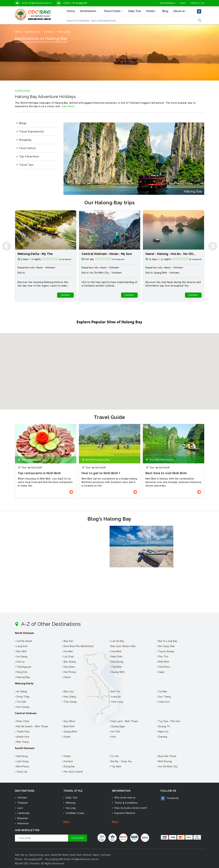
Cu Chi (114, 756)
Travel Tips (26, 165)
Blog (165, 11)
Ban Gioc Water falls (123, 646)
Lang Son (21, 646)
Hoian (66, 737)
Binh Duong (164, 761)
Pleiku (67, 756)
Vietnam (50, 268)
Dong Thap (22, 697)
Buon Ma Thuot (167, 756)
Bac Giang (69, 662)
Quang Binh (160, 273)
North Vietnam (24, 633)
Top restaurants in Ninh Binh (39, 473)
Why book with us (125, 798)
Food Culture (28, 148)
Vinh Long (116, 702)
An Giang (21, 691)
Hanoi (66, 677)
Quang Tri (163, 726)
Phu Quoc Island (73, 772)
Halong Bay (22, 677)
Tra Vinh (21, 702)
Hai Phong (69, 672)
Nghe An (163, 732)
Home (71, 11)
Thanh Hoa (22, 732)
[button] (110, 368)
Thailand (22, 803)
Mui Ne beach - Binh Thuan (32, 726)
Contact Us (197, 3)
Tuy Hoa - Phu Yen (169, 721)
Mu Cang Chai (166, 646)
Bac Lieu (68, 691)
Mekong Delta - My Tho (35, 254)
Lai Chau (68, 657)
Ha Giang (21, 657)
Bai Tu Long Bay (167, 641)
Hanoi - (41, 268)
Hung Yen (21, 672)
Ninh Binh (163, 662)
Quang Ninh (117, 672)
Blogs (23, 123)
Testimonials (167, 3)
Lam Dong (22, 761)
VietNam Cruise (75, 813)
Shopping (25, 140)
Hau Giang (69, 697)
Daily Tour (135, 11)
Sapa (161, 672)
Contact (65, 295)
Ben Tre (115, 691)
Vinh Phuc (163, 667)
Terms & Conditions (126, 803)
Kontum (68, 761)
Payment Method (124, 813)
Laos (20, 808)
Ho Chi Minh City (99, 273)
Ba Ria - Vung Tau (121, 761)
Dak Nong (21, 756)
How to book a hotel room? (130, 808)
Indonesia (23, 823)
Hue (113, 737)
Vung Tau (21, 772)
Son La (20, 662)
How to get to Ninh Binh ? (101, 473)
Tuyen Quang (166, 651)
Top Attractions (29, 156)
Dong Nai (68, 767)
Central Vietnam (26, 713)
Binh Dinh (68, 726)
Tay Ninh (115, 767)
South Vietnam (25, 748)
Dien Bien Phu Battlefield (78, 646)
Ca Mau (162, 691)
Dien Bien (69, 667)
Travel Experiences (32, 132)
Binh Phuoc (22, 767)
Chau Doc (163, 702)
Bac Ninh (21, 651)
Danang (162, 737)
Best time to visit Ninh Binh (166, 473)
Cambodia (23, 813)
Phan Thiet (22, 721)
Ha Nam (68, 651)
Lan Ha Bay (117, 641)
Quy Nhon (69, 721)
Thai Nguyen (23, 667)
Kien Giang (22, 707)
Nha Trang (22, 742)
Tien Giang (69, 702)
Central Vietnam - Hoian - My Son (107, 254)
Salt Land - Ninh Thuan (124, 721)
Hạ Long (70, 808)
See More (68, 106)
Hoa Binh (116, 651)
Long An (115, 697)
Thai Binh (116, 667)
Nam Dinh (116, 657)
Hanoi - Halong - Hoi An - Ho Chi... (171, 254)
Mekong (70, 803)
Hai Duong (116, 662)
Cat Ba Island (23, 641)
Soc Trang (164, 697)
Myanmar (22, 818)
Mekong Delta (24, 683)
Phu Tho (163, 657)
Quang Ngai (117, 726)
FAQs (183, 3)
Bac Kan (68, 641)
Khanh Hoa (22, 737)
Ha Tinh (115, 732)
